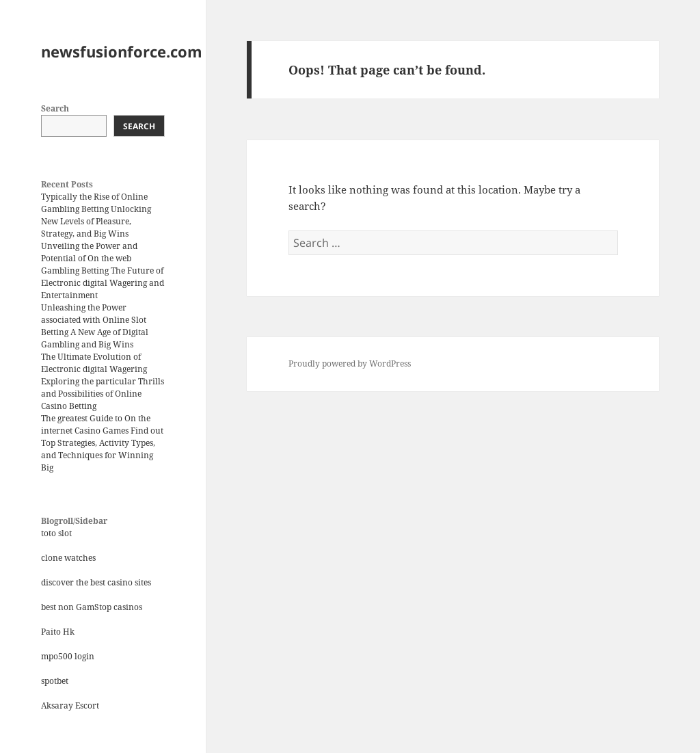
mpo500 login (68, 656)
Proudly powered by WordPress (350, 364)
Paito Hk (58, 632)
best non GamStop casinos (92, 607)
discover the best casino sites (96, 582)
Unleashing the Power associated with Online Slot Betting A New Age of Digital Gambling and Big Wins (95, 326)
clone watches (68, 558)
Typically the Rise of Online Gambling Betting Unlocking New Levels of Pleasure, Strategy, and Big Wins (96, 215)
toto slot (56, 533)
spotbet (55, 681)
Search (55, 108)
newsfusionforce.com (122, 51)
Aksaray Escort (70, 705)
